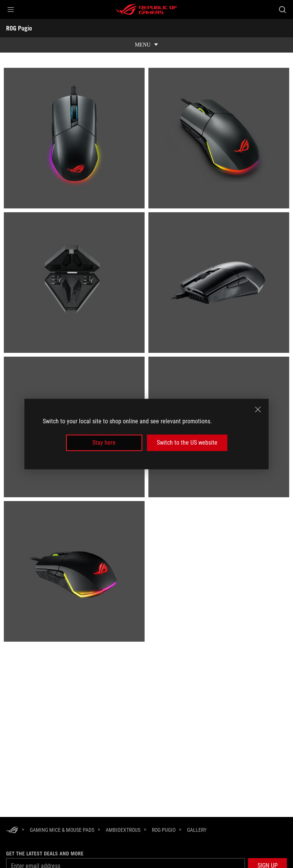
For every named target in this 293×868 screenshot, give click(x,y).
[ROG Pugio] (164, 830)
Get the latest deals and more (45, 854)
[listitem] (74, 138)
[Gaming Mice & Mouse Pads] (62, 830)
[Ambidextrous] (123, 830)
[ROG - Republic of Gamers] (146, 10)
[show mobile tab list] (146, 45)
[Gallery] (197, 830)
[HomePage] (12, 830)
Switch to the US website (187, 443)
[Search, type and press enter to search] (282, 10)
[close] (258, 410)
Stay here (104, 443)
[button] (11, 10)
